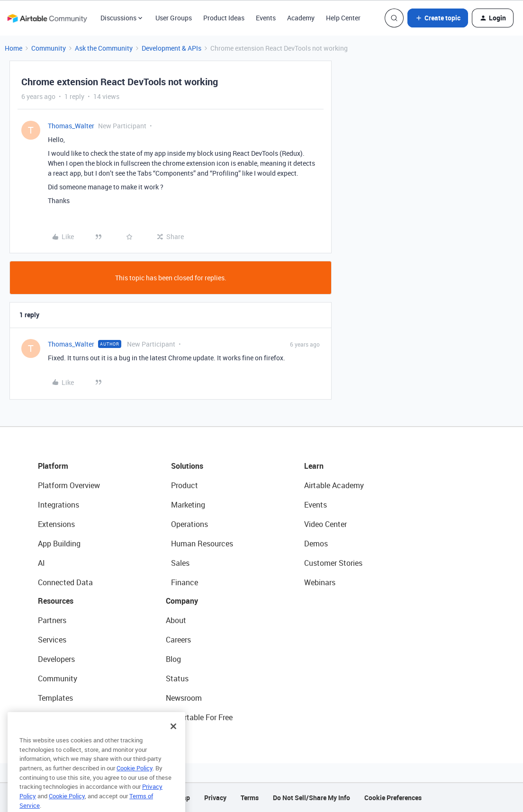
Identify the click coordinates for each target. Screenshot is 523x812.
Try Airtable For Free (199, 717)
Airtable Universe (66, 717)
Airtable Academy (334, 485)
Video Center (325, 524)
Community (49, 48)
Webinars (320, 582)
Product (185, 485)
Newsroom (184, 698)
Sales (180, 563)
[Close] (173, 741)
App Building (59, 544)
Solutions (187, 466)
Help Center (343, 18)
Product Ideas (224, 18)
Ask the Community (104, 48)
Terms (250, 798)
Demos (316, 544)
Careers (178, 640)
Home (14, 48)
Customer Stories (333, 563)
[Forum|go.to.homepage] (47, 18)
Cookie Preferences (393, 798)
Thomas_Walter (71, 126)
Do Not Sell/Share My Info (311, 798)
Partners (52, 620)
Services (52, 640)
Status (177, 678)
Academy (301, 18)
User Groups (174, 18)
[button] (438, 18)
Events (266, 18)
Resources (56, 601)
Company (182, 601)
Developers (56, 659)
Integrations (59, 505)
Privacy (215, 798)
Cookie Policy (135, 782)
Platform (53, 466)
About (176, 620)
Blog (173, 659)
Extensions (56, 524)
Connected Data (65, 582)
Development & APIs (171, 48)
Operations (189, 524)
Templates (55, 698)
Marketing (188, 505)
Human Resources (202, 544)
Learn (314, 466)
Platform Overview (69, 485)
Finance (185, 582)
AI (41, 563)
